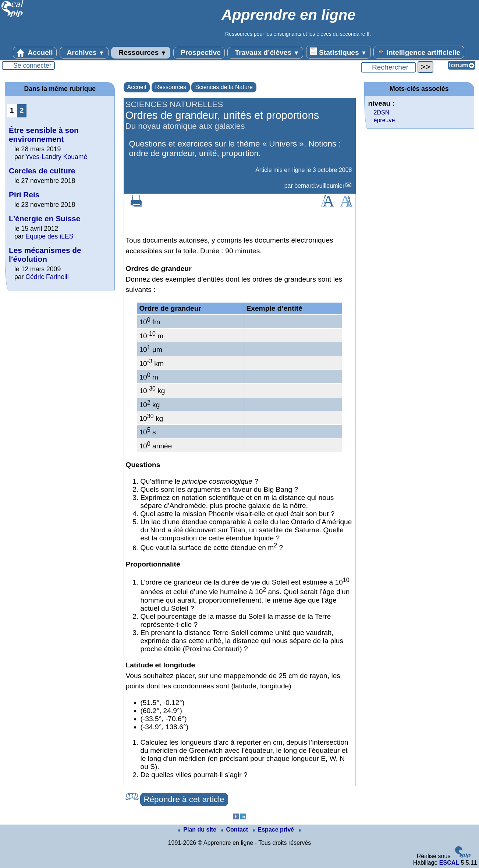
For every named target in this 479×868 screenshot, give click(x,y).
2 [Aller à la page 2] (22, 110)
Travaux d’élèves (265, 53)
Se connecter (32, 66)
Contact (235, 830)
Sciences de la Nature (224, 87)
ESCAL (449, 863)
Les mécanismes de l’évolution (45, 255)
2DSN (382, 112)
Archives (84, 53)
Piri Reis (24, 195)
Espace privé (274, 830)
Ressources (141, 53)
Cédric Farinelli (47, 277)
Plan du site (198, 830)
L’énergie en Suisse (45, 218)
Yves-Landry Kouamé (56, 157)
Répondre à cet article (184, 799)
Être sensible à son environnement (44, 135)
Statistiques (338, 52)
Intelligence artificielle (419, 52)
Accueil (35, 53)
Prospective (199, 53)
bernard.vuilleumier (319, 186)
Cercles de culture (42, 171)
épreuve (384, 120)
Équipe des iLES (49, 236)
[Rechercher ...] (388, 67)
